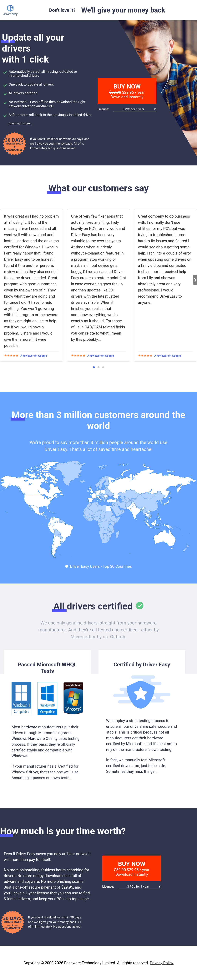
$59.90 (115, 92)
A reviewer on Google (34, 356)
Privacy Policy (162, 963)
